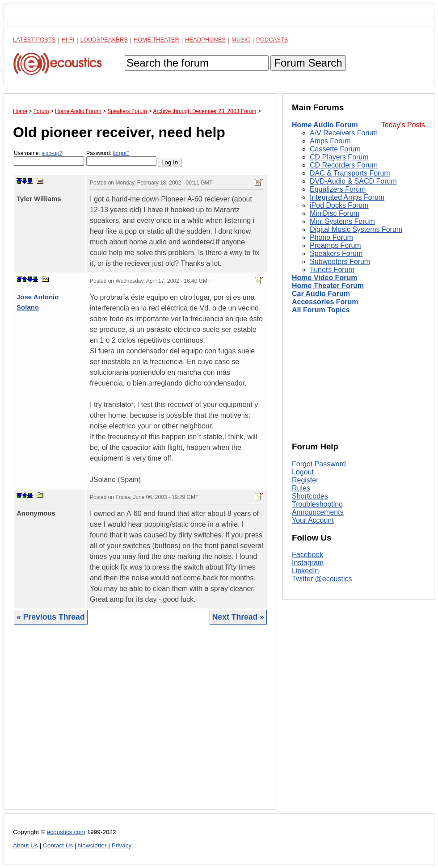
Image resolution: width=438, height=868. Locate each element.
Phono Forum (331, 237)
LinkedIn (305, 571)
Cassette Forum (335, 149)
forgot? (121, 153)
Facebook (307, 555)
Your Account (313, 520)
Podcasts (272, 40)
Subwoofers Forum (340, 262)
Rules (301, 488)
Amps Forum (330, 141)
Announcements (318, 512)
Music (241, 40)
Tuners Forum (332, 270)
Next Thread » (238, 617)
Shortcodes (310, 496)
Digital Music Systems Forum (356, 229)
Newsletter (92, 845)
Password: (121, 158)
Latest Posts (34, 40)
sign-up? (52, 153)
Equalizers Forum (338, 189)
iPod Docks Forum (339, 205)
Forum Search (308, 63)
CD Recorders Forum (344, 165)
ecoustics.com (66, 832)
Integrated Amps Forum (347, 197)
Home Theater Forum (328, 286)
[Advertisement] (140, 724)
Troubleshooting (317, 504)
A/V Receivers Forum (344, 133)
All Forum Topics (321, 310)
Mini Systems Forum (342, 221)
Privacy (122, 845)
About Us (25, 845)
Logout (303, 472)
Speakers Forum (336, 254)
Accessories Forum (325, 302)
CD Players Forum (339, 157)
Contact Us (58, 845)
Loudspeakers (104, 40)
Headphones (205, 40)
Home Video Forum (324, 278)
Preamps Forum (335, 245)
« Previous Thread (51, 617)
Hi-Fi (68, 40)
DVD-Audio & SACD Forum (353, 181)
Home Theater (156, 40)
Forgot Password (319, 464)
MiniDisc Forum (335, 213)
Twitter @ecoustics (322, 579)
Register (305, 480)
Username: (49, 158)
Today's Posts (403, 125)
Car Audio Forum (321, 294)
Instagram (308, 563)
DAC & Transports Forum (350, 173)
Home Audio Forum (325, 125)
